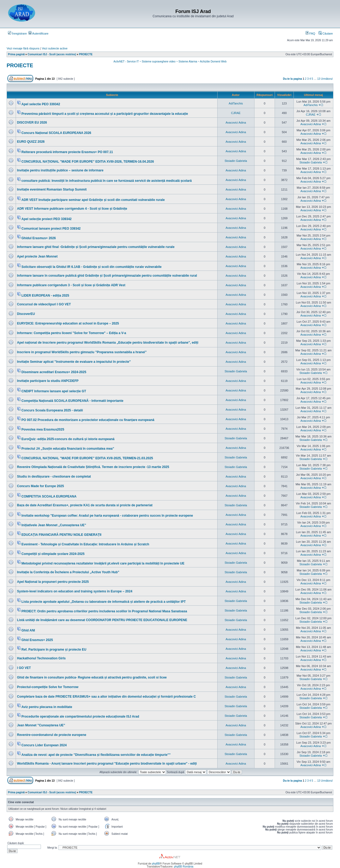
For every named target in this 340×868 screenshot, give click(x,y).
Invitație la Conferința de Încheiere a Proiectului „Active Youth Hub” (68, 572)
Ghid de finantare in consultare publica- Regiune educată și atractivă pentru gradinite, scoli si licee (92, 677)
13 (319, 79)
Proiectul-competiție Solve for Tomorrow (48, 687)
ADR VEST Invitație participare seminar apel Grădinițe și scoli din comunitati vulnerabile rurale (93, 200)
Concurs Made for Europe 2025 (41, 486)
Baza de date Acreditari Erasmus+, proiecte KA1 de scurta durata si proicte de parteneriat (85, 505)
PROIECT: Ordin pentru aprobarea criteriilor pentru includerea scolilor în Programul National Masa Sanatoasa (104, 611)
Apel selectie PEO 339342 (41, 104)
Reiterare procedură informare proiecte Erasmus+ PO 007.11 (67, 152)
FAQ (310, 33)
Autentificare (39, 33)
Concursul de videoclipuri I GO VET (44, 304)
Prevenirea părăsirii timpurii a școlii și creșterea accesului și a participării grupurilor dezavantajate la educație (105, 114)
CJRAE (236, 113)
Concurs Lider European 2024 (44, 745)
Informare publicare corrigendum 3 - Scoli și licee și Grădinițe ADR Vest (71, 285)
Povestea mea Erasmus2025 (43, 429)
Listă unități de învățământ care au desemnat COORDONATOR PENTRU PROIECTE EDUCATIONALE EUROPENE (102, 620)
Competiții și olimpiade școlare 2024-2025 (53, 554)
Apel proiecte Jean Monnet (37, 256)
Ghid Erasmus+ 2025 (37, 640)
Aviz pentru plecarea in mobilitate (47, 707)
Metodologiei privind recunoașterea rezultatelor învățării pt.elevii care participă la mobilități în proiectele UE (103, 563)
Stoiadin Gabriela (236, 161)
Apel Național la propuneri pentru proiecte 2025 (53, 582)
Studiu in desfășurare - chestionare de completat (54, 477)
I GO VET (24, 668)
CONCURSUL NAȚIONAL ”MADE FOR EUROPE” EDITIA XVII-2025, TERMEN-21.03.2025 (87, 458)
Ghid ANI (28, 630)
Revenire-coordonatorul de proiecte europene (52, 735)
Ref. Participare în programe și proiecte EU (54, 650)
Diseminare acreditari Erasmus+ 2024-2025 (54, 372)
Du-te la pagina (292, 79)
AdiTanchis (236, 103)
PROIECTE (20, 65)
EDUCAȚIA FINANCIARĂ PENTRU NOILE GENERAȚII (61, 535)
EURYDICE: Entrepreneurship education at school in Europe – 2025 (68, 323)
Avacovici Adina (236, 123)
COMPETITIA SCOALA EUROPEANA (49, 496)
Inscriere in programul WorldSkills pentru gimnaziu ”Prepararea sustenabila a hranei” (82, 352)
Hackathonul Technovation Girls (41, 658)
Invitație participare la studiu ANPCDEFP (48, 381)
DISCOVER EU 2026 (32, 123)
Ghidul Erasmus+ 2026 (39, 238)
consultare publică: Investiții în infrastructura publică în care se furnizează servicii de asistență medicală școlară (107, 181)
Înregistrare (17, 33)
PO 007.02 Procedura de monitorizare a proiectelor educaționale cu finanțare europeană (88, 420)
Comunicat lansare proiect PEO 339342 (51, 229)
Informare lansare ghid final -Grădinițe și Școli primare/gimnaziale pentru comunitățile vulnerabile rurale (96, 247)
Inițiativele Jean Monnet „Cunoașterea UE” (54, 525)
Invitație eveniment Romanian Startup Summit (52, 189)
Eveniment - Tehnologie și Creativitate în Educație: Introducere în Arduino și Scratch (85, 544)
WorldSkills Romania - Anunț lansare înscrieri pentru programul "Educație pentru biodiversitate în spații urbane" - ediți (107, 764)
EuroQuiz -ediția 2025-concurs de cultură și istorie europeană (68, 439)
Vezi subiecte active (55, 48)
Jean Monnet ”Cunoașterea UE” (41, 725)
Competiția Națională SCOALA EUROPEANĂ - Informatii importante (73, 401)
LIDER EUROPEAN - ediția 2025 (45, 296)
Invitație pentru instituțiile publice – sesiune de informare (60, 170)
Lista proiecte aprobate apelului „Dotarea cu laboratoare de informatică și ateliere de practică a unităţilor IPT (104, 602)
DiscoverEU (26, 314)
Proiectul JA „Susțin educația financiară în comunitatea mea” (68, 449)
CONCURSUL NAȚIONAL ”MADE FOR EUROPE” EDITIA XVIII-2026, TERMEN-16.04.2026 (88, 162)
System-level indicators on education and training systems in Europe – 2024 (75, 591)
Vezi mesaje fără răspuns (23, 48)
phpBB (156, 864)
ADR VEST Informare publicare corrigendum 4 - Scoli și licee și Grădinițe (72, 209)
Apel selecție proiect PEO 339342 (47, 219)
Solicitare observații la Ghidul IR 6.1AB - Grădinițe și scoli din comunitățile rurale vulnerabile (92, 267)
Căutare (326, 33)
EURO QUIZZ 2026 (31, 142)
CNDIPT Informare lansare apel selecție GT (54, 391)
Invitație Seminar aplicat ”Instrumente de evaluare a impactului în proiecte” (74, 362)
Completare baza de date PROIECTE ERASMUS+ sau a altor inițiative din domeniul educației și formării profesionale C (106, 697)
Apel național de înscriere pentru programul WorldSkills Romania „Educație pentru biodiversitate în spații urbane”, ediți (108, 343)
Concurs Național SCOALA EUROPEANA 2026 (56, 133)
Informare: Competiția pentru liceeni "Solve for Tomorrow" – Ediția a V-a (72, 333)
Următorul (327, 79)
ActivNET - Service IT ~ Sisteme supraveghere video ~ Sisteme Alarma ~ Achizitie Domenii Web (170, 62)
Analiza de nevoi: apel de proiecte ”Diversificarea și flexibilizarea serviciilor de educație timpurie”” (96, 755)
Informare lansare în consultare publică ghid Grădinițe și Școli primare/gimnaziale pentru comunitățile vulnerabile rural (107, 276)
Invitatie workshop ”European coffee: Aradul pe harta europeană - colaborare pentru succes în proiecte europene (107, 516)
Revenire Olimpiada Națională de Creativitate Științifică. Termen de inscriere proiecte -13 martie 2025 (93, 467)
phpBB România (184, 867)
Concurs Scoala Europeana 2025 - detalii (52, 410)
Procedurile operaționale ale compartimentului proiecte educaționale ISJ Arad (80, 717)
